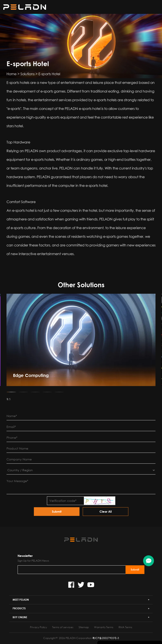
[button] (11, 392)
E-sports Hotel (49, 74)
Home (12, 74)
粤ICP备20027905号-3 (106, 638)
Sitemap (84, 627)
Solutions (27, 74)
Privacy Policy (38, 627)
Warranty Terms (104, 627)
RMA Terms (125, 627)
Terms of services (63, 627)
